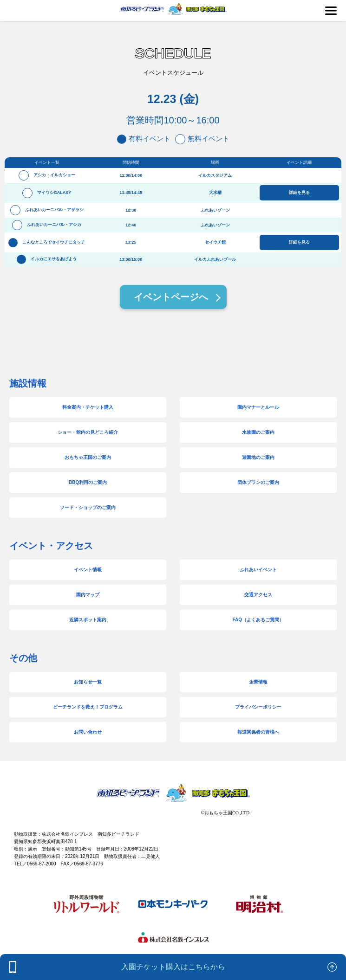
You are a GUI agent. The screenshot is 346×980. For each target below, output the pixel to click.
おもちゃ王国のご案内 (88, 457)
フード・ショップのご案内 (88, 507)
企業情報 (258, 682)
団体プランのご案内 (258, 482)
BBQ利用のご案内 (88, 482)
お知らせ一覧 (88, 682)
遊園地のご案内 (258, 457)
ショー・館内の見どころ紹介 (88, 432)
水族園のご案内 (258, 432)
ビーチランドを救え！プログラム (88, 707)
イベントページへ (171, 297)
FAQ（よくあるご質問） (258, 620)
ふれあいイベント (258, 570)
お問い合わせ (88, 732)
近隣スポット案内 (88, 620)
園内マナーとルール (258, 407)
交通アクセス (258, 595)
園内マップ (88, 595)
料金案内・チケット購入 (88, 407)
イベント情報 (88, 570)
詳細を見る (299, 193)
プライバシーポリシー (258, 707)
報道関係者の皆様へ (258, 732)
